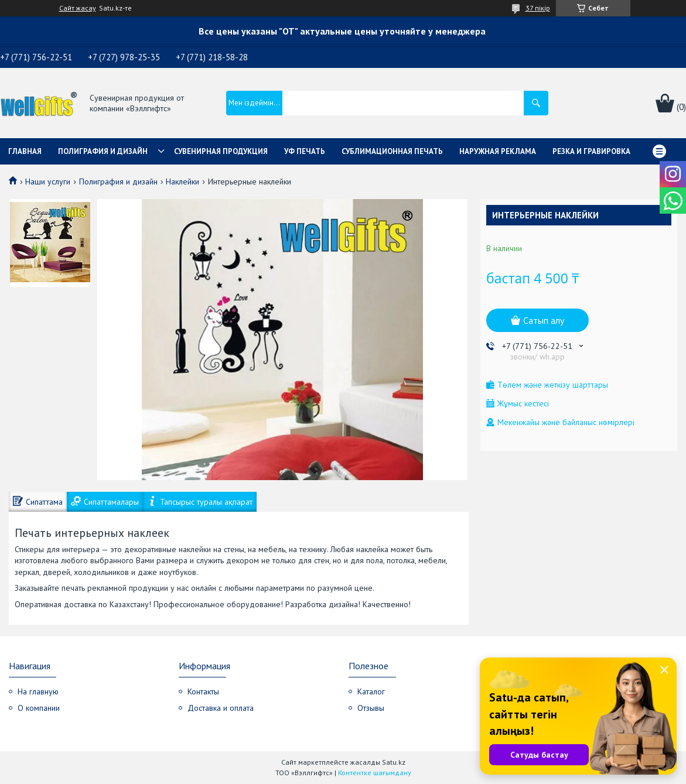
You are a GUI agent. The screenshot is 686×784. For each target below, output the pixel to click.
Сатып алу (544, 320)
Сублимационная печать (392, 151)
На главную (38, 691)
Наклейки (182, 182)
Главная (25, 151)
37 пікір (538, 8)
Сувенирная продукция (221, 151)
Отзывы (371, 708)
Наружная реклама (498, 151)
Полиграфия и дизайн (103, 151)
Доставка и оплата (221, 708)
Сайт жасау (78, 8)
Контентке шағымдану (375, 773)
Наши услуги (48, 182)
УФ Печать (305, 151)
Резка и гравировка (591, 151)
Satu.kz (394, 762)
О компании (39, 708)
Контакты (203, 691)
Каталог (371, 691)
